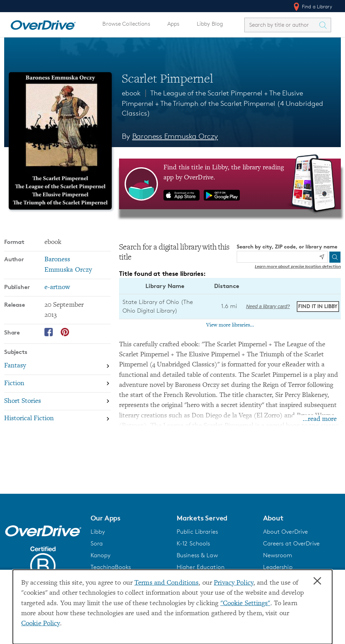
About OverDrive (286, 532)
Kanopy (101, 555)
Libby (98, 532)
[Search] (335, 257)
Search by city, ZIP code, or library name (287, 247)
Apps (174, 24)
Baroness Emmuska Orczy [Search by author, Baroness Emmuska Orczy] (175, 136)
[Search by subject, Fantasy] (57, 366)
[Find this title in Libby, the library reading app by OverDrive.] (230, 184)
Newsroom (278, 555)
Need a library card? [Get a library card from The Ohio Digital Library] (268, 306)
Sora (97, 543)
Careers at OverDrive (291, 543)
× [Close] (317, 581)
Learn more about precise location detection (298, 266)
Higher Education (201, 567)
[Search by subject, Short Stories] (57, 402)
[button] (130, 518)
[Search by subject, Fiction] (57, 384)
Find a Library (312, 7)
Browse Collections (126, 24)
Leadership (278, 567)
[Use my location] (322, 257)
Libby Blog (210, 24)
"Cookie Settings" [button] (245, 604)
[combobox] (281, 25)
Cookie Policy (41, 624)
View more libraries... (230, 325)
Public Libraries (197, 532)
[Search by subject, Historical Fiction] (57, 419)
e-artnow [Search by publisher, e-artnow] (57, 287)
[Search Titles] (325, 25)
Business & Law (197, 555)
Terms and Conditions (166, 583)
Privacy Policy (234, 583)
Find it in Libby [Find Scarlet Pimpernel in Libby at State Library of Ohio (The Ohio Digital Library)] (318, 306)
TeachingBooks (111, 567)
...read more (320, 419)
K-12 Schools (193, 543)
